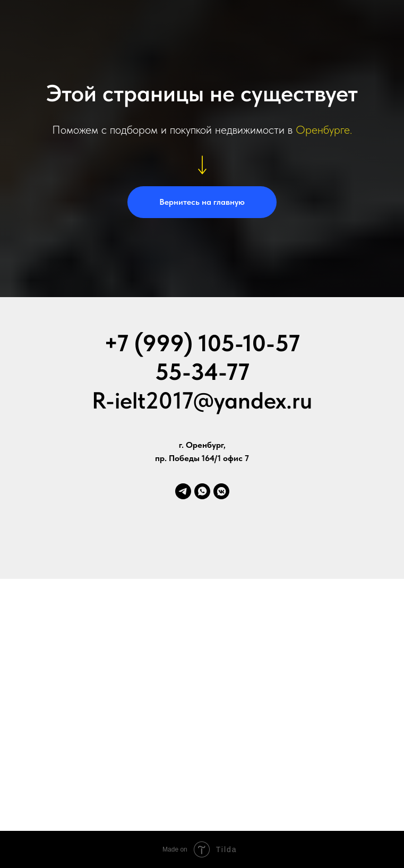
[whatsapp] (202, 491)
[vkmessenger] (221, 491)
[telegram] (183, 491)
